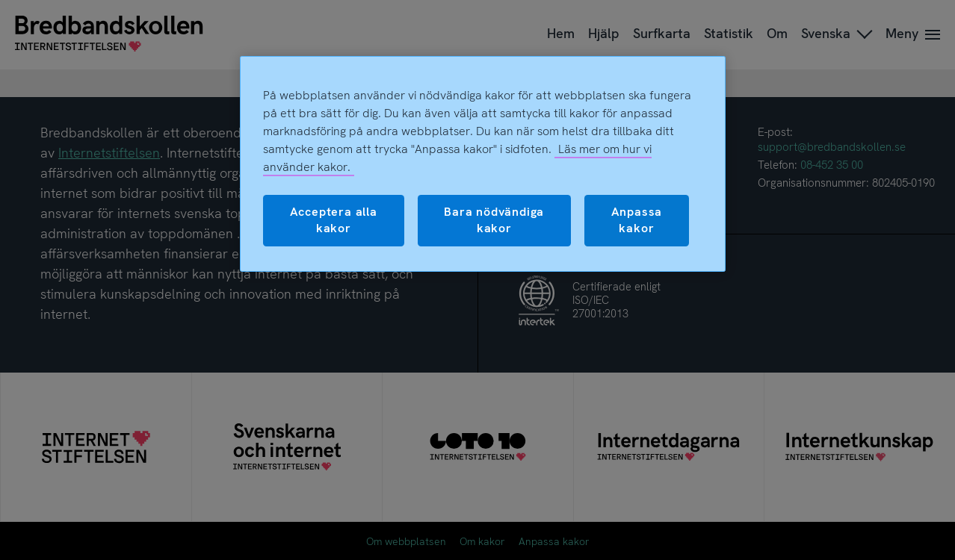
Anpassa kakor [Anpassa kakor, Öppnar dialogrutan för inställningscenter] (637, 220)
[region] (483, 164)
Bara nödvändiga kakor (494, 220)
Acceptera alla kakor (334, 220)
